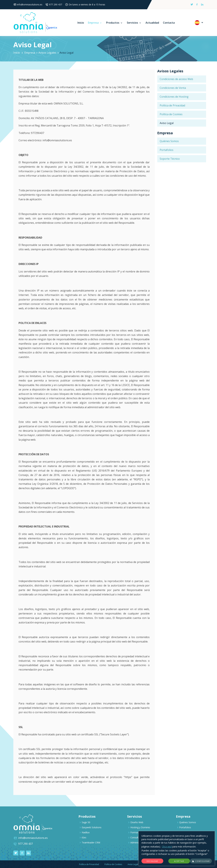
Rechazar (152, 861)
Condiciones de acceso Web (176, 79)
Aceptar (179, 861)
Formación (136, 832)
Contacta (169, 23)
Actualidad (152, 23)
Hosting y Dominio (140, 827)
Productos (115, 23)
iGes (84, 837)
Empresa (95, 23)
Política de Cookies (171, 114)
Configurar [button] (201, 861)
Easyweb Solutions (92, 827)
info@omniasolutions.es (30, 4)
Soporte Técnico (170, 159)
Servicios (134, 23)
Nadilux (86, 832)
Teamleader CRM (91, 842)
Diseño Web (137, 822)
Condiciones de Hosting (174, 97)
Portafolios (167, 150)
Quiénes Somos (169, 141)
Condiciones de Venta (173, 88)
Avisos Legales (47, 53)
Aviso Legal (167, 123)
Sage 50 (86, 822)
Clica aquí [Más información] (167, 847)
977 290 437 (56, 4)
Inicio (81, 23)
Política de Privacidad (172, 105)
